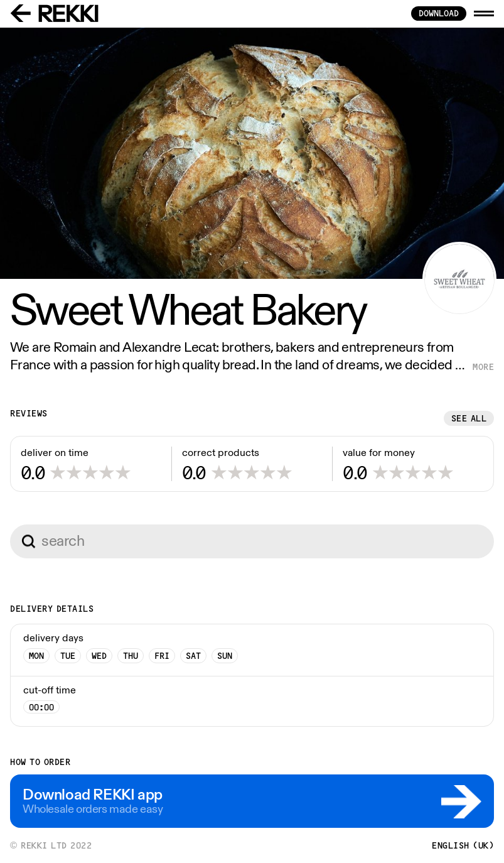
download (439, 13)
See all (469, 418)
